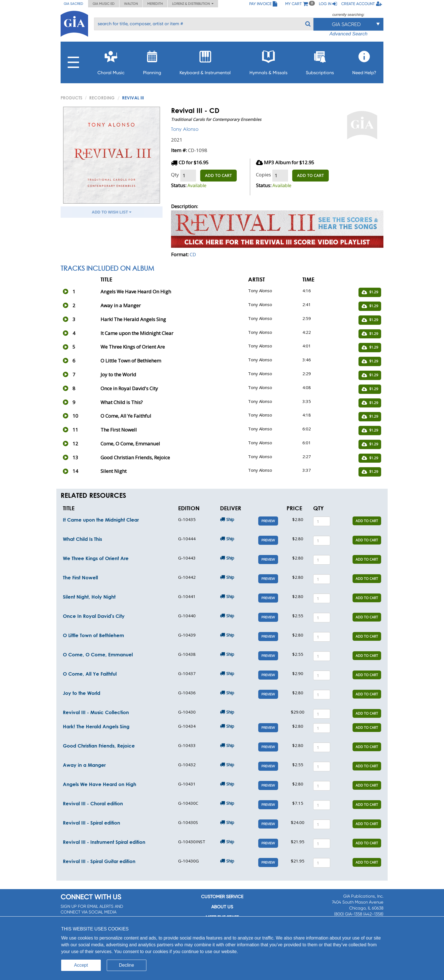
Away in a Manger (84, 765)
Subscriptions (320, 61)
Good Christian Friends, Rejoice (99, 746)
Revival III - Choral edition (93, 803)
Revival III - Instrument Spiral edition (104, 842)
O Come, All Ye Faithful (90, 674)
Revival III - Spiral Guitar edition (99, 861)
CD (193, 254)
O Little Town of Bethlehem (93, 635)
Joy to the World (82, 693)
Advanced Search (348, 34)
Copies (263, 175)
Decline (126, 965)
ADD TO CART (218, 175)
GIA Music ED (104, 4)
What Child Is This (82, 539)
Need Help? (364, 61)
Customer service (222, 897)
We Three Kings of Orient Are (96, 558)
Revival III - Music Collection (96, 712)
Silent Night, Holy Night (89, 597)
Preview (268, 521)
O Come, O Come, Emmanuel (98, 655)
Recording (102, 98)
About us (222, 907)
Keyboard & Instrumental (205, 61)
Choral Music (111, 61)
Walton (131, 4)
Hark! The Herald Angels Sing (96, 726)
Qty (175, 175)
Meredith (155, 4)
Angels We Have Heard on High (100, 784)
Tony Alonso (185, 129)
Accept (81, 965)
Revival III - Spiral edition (91, 823)
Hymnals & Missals (268, 61)
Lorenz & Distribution (193, 4)
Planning (152, 61)
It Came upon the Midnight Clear (101, 520)
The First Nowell (80, 577)
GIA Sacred (73, 4)
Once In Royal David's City (94, 616)
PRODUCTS (71, 98)
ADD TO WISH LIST (112, 212)
